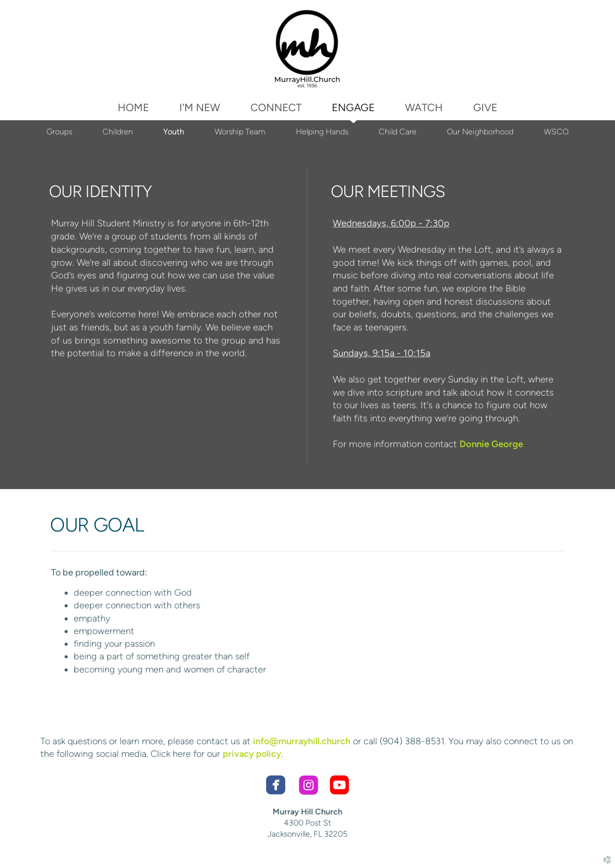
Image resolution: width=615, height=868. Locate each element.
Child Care (398, 132)
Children (118, 132)
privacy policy (252, 754)
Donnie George (491, 444)
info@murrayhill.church (302, 741)
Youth (174, 132)
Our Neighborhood (480, 132)
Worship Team (240, 132)
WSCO (556, 132)
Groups (59, 132)
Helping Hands (322, 132)
